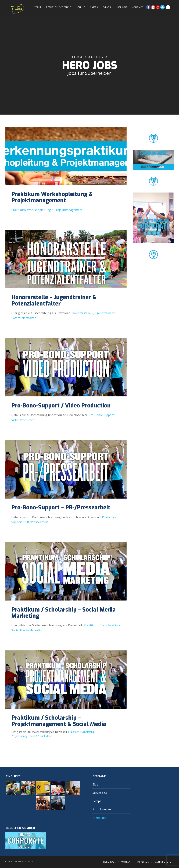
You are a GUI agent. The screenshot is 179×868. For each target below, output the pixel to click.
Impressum (143, 862)
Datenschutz (163, 862)
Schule (81, 7)
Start (38, 7)
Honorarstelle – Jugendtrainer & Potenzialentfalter (54, 300)
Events (107, 7)
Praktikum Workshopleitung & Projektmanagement (52, 197)
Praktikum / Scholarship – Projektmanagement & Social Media (59, 721)
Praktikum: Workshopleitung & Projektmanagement (47, 210)
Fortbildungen (102, 809)
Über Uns (121, 7)
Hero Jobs (100, 818)
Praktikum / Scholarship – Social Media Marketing (64, 613)
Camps (94, 7)
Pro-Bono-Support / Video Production (61, 406)
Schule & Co (100, 793)
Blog (95, 784)
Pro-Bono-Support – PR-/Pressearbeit (61, 507)
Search (168, 7)
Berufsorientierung (59, 7)
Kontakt (137, 7)
